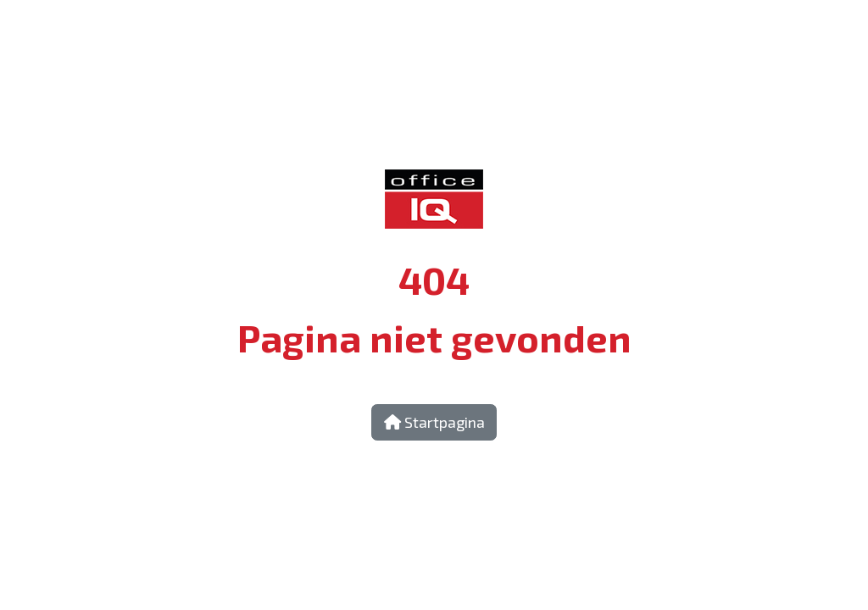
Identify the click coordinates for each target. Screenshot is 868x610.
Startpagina (434, 422)
